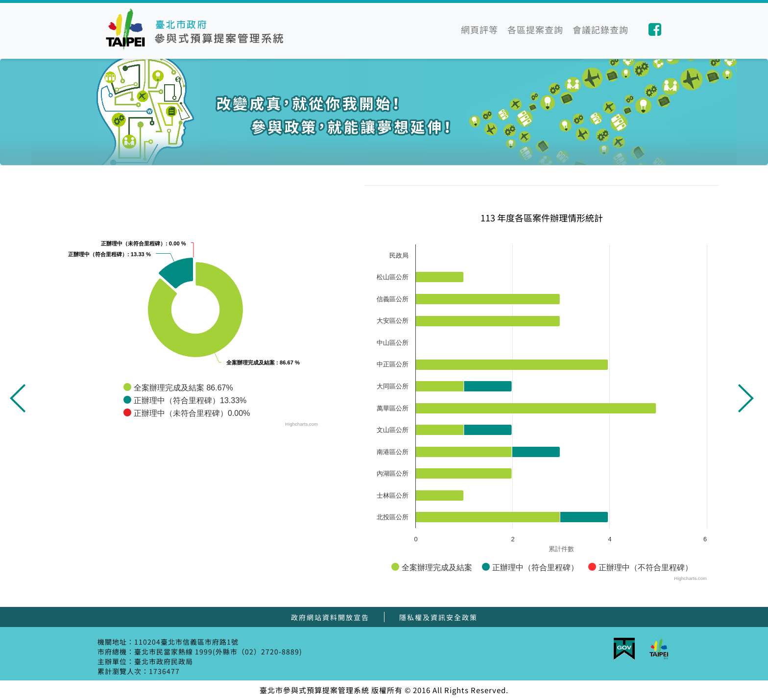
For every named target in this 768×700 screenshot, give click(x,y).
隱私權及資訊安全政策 (438, 617)
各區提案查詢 (535, 29)
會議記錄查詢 (600, 29)
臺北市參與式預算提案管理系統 (197, 29)
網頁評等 (480, 29)
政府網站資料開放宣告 (330, 617)
